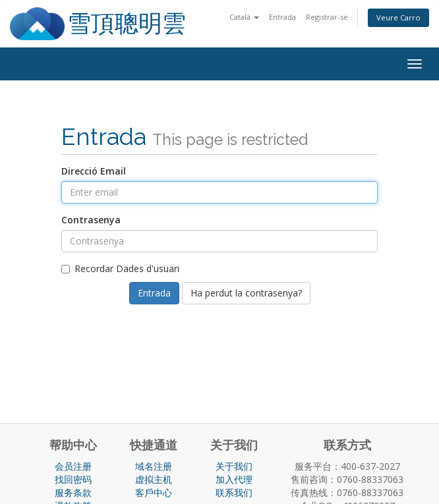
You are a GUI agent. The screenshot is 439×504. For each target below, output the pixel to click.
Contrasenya (91, 220)
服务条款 (73, 492)
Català (244, 17)
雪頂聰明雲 (127, 23)
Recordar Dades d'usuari (120, 268)
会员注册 (73, 466)
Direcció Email (94, 171)
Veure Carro (398, 17)
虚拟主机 (154, 479)
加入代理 (234, 479)
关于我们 (234, 466)
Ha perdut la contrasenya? (246, 293)
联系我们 (234, 492)
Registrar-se (327, 17)
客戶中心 (154, 492)
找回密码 (73, 479)
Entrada (282, 17)
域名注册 (154, 466)
